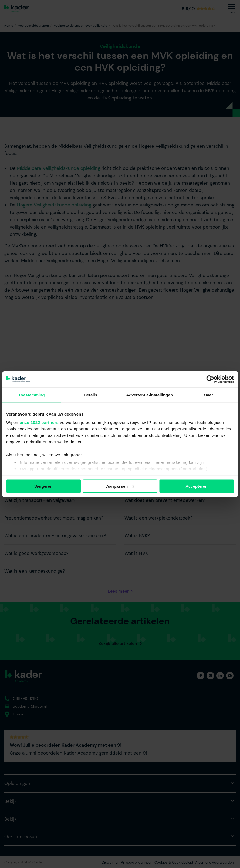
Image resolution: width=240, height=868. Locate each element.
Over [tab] (209, 395)
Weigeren (43, 486)
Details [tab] (90, 395)
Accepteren (197, 486)
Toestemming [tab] (32, 395)
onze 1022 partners (39, 422)
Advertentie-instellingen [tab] (149, 395)
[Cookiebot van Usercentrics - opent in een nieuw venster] (210, 379)
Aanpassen (120, 486)
